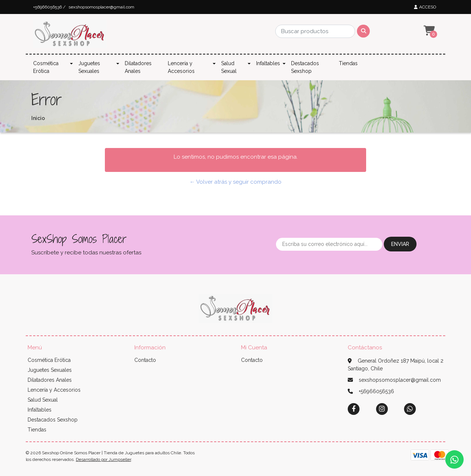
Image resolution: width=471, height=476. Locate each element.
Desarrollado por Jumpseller (103, 459)
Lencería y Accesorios (181, 67)
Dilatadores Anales (138, 67)
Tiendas (348, 63)
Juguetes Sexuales (89, 67)
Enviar (400, 244)
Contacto (145, 360)
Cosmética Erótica (46, 67)
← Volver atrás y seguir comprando (235, 182)
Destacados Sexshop (305, 67)
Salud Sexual (229, 67)
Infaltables (268, 63)
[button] (428, 31)
